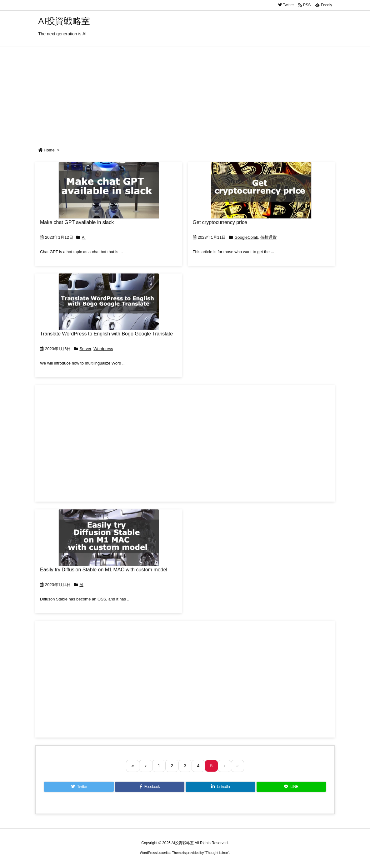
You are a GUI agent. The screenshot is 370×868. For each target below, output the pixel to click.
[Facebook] (150, 787)
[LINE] (291, 787)
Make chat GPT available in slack (77, 222)
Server (85, 349)
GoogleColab (246, 237)
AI (84, 237)
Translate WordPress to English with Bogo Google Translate (106, 334)
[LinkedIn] (220, 787)
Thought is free (217, 853)
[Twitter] (79, 787)
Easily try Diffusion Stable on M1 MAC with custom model (104, 570)
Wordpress (103, 349)
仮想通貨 (268, 237)
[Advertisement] (185, 94)
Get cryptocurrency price (220, 222)
